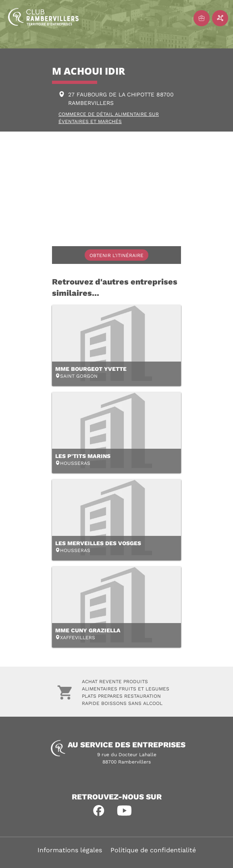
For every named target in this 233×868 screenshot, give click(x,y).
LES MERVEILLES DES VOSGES (98, 543)
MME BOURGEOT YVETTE (91, 369)
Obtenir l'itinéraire (116, 255)
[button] (99, 811)
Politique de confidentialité (153, 850)
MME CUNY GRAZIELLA (88, 630)
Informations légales (70, 850)
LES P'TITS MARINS (83, 456)
